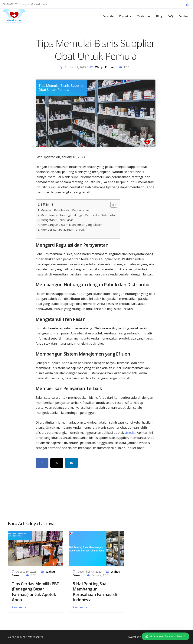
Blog (159, 16)
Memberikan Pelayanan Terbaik (63, 229)
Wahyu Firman (105, 67)
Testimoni (144, 16)
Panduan (184, 16)
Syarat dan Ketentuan (141, 637)
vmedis (130, 433)
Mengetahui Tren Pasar (57, 220)
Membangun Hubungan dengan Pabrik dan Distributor (78, 215)
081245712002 (11, 4)
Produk (124, 16)
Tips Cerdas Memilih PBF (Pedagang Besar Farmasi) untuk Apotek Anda (35, 592)
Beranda (108, 16)
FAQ (170, 16)
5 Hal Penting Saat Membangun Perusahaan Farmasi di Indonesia (95, 592)
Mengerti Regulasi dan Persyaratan (65, 210)
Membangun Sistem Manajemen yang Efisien (72, 225)
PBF (127, 67)
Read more (19, 607)
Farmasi (96, 575)
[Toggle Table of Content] (112, 205)
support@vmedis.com (35, 4)
